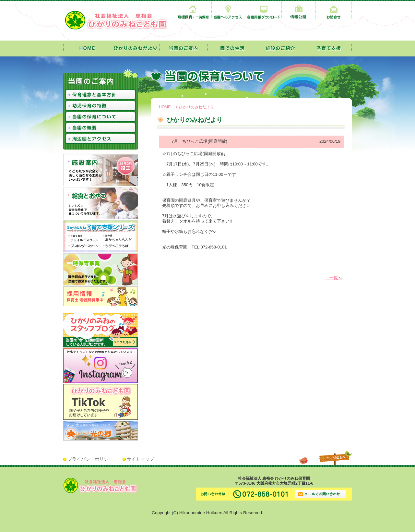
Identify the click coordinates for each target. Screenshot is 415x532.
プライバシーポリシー (90, 459)
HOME (165, 107)
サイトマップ (140, 459)
